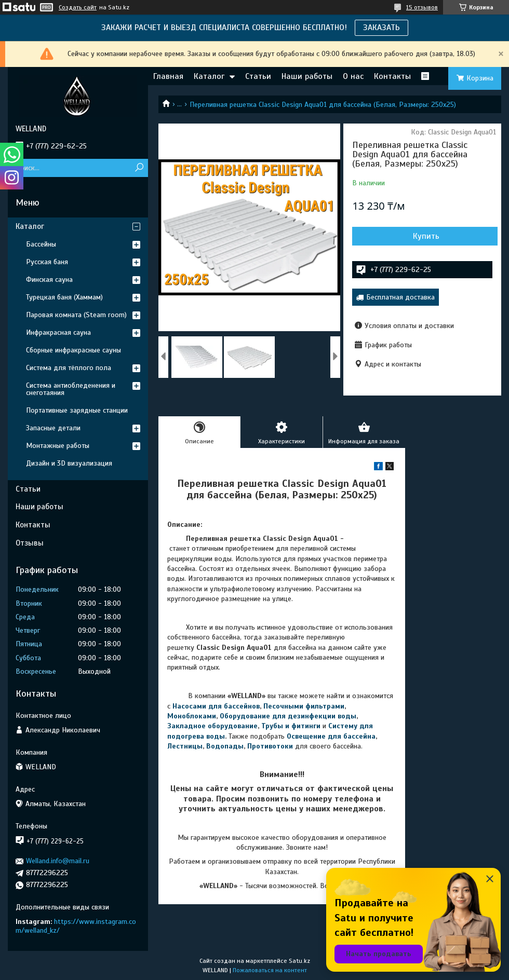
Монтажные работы (58, 446)
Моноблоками (192, 716)
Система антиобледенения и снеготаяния (71, 389)
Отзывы (30, 543)
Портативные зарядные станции (77, 410)
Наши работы (307, 76)
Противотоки (270, 746)
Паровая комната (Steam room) (76, 315)
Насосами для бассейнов (216, 706)
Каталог (209, 76)
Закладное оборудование (212, 726)
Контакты (392, 76)
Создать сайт (78, 7)
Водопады (225, 746)
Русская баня (47, 262)
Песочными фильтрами (304, 706)
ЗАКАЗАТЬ (381, 28)
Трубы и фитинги (291, 726)
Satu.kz (299, 961)
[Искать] (139, 168)
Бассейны (41, 244)
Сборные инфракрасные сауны (73, 350)
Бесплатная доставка (400, 297)
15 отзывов (422, 7)
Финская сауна (49, 280)
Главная (168, 76)
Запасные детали (53, 428)
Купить (426, 236)
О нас (353, 76)
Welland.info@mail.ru (58, 861)
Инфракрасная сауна (58, 332)
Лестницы (185, 746)
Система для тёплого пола (69, 368)
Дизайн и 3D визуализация (69, 463)
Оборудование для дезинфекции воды (288, 716)
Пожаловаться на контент (270, 970)
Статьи (258, 76)
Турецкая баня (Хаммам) (64, 297)
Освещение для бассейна (331, 736)
